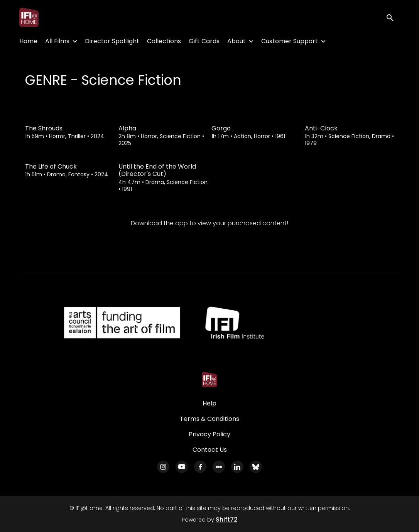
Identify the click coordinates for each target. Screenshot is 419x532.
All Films (57, 41)
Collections (164, 41)
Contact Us (210, 450)
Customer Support (290, 41)
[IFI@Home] (209, 380)
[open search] (393, 17)
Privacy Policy (209, 434)
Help (209, 403)
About (237, 41)
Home (28, 41)
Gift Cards (204, 41)
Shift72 (227, 519)
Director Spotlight (112, 41)
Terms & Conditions (209, 419)
